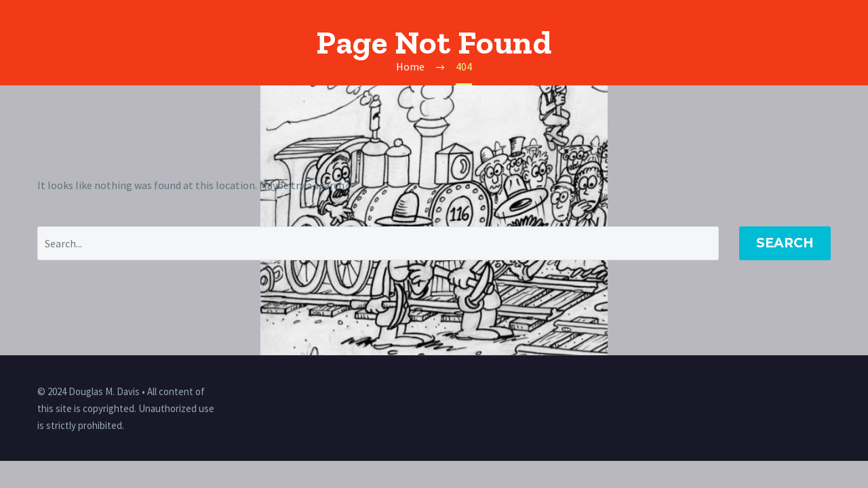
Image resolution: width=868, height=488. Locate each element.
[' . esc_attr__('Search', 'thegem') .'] (378, 243)
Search (785, 243)
